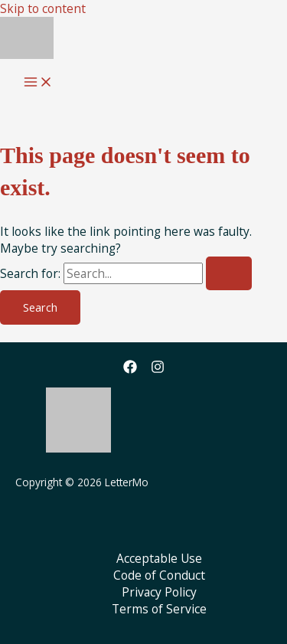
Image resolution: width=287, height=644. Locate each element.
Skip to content (43, 8)
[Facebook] (130, 369)
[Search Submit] (229, 274)
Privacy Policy (159, 592)
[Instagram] (158, 369)
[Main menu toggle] (38, 83)
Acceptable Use (159, 558)
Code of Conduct (159, 575)
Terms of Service (159, 609)
